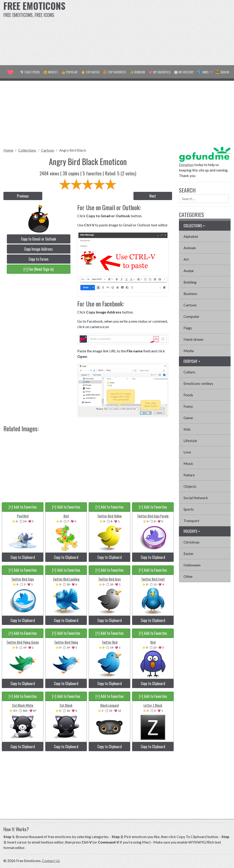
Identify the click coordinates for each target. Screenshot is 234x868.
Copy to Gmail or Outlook (39, 239)
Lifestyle (190, 441)
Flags (188, 328)
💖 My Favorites (159, 72)
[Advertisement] (158, 32)
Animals (190, 248)
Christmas (191, 542)
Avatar (189, 271)
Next (153, 196)
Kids (187, 429)
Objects (190, 486)
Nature (189, 475)
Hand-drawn (193, 339)
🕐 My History (184, 72)
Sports (189, 509)
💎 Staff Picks (30, 72)
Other (188, 576)
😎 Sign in (222, 72)
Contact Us (51, 861)
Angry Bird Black (73, 150)
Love (187, 452)
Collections (27, 150)
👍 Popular (69, 72)
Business (190, 293)
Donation (186, 165)
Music (188, 463)
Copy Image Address (39, 249)
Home (8, 150)
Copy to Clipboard (23, 557)
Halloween (192, 565)
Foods (188, 395)
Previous (23, 196)
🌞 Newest (51, 72)
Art (186, 259)
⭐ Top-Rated (90, 72)
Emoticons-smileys (198, 383)
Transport (191, 521)
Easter (189, 553)
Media (189, 351)
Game (188, 418)
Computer (191, 316)
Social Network (196, 498)
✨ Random (137, 72)
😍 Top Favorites (115, 72)
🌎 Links (203, 72)
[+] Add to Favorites (23, 507)
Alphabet (191, 236)
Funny (188, 406)
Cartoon (48, 150)
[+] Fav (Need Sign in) (39, 269)
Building (190, 282)
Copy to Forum (39, 259)
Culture (189, 372)
